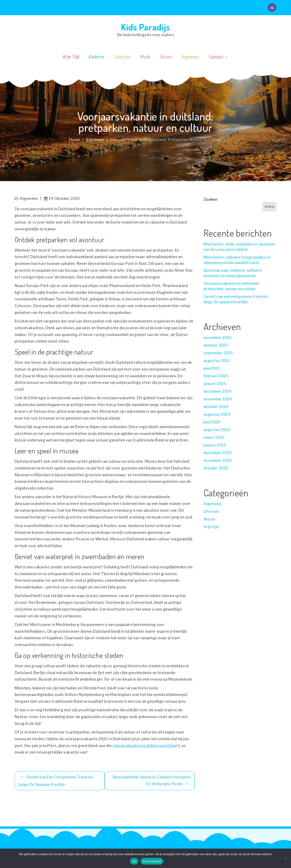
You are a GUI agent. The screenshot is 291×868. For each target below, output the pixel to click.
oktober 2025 (216, 345)
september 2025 (218, 353)
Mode (145, 57)
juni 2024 (212, 422)
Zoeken (211, 199)
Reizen (166, 57)
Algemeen (191, 57)
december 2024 (218, 391)
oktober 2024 (216, 407)
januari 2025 (215, 384)
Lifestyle (123, 57)
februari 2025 (216, 376)
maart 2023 (214, 437)
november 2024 (218, 399)
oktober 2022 (216, 468)
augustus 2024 (217, 414)
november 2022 (218, 460)
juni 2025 (212, 368)
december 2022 (218, 453)
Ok (134, 861)
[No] (285, 858)
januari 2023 (215, 445)
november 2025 (218, 337)
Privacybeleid (152, 861)
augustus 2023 (217, 430)
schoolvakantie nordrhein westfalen (145, 745)
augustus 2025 (217, 360)
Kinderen (97, 57)
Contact (219, 57)
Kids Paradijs (145, 27)
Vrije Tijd (71, 57)
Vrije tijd (211, 527)
